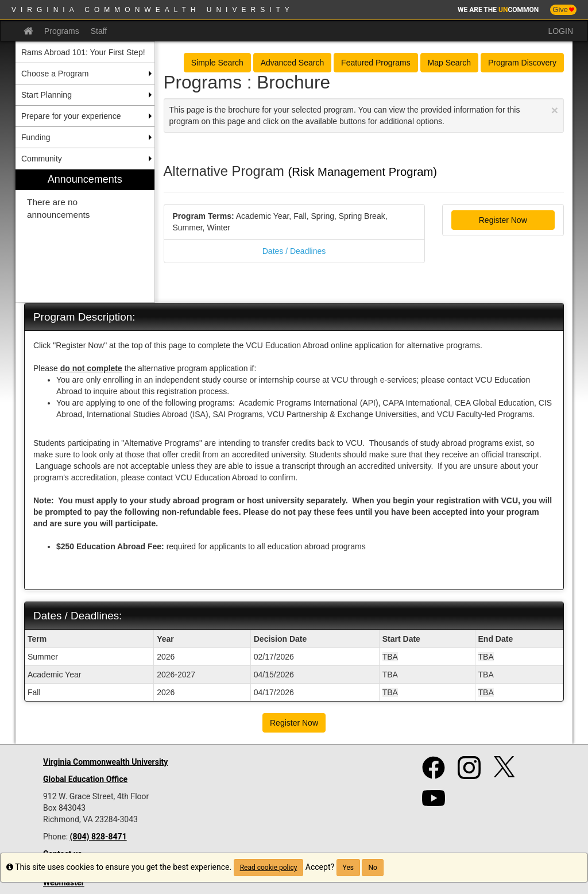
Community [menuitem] (42, 159)
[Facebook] (434, 772)
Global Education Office (85, 779)
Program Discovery (522, 63)
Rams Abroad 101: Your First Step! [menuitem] (83, 52)
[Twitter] (505, 772)
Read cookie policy (269, 868)
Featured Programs (376, 63)
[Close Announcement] (555, 110)
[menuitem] (85, 236)
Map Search (449, 63)
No (372, 868)
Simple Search (217, 63)
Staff (99, 31)
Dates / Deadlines (294, 251)
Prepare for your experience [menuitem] (71, 116)
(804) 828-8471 (98, 837)
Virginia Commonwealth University (153, 10)
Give (563, 10)
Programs (62, 31)
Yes (348, 868)
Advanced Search (293, 63)
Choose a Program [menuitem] (55, 74)
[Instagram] (469, 772)
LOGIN (560, 31)
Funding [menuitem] (36, 137)
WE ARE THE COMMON (498, 10)
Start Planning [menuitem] (47, 95)
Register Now (503, 220)
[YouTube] (434, 804)
